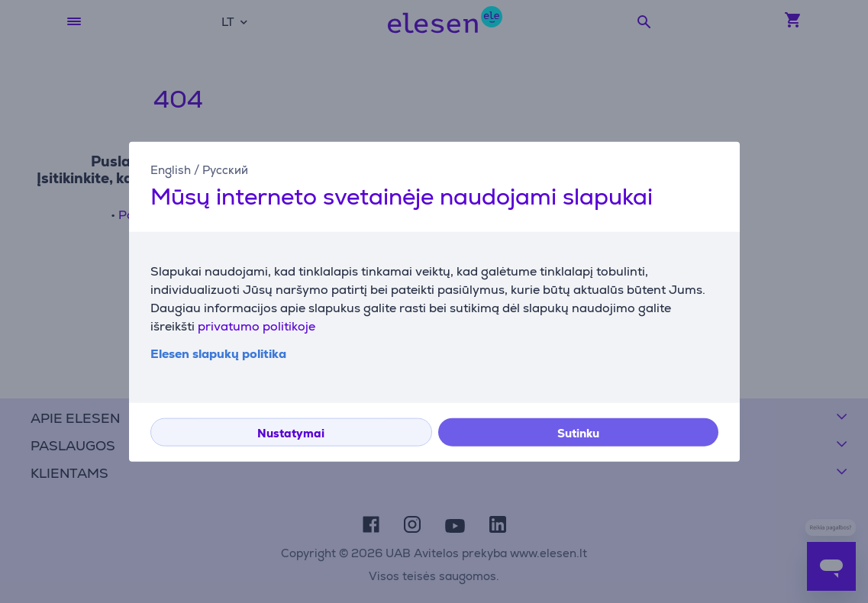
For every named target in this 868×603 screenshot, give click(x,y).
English (171, 170)
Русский (225, 170)
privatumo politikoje (257, 326)
